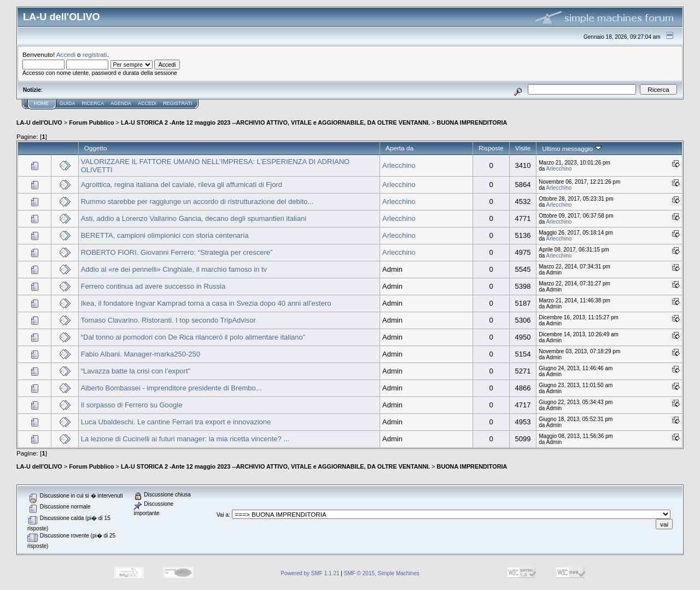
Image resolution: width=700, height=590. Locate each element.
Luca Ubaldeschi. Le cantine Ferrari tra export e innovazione (176, 422)
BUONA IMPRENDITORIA (472, 122)
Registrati (177, 103)
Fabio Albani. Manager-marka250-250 (141, 354)
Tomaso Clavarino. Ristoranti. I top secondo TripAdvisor (168, 320)
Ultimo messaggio (571, 148)
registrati (95, 54)
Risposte (491, 148)
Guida (68, 103)
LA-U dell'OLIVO (39, 122)
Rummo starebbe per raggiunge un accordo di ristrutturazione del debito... (197, 201)
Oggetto (96, 148)
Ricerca (93, 103)
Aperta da (399, 148)
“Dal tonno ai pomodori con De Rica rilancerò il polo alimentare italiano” (193, 337)
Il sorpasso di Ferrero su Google (132, 405)
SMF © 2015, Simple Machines (382, 573)
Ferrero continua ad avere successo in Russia (153, 286)
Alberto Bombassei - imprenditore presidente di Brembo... (171, 388)
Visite (523, 148)
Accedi (66, 54)
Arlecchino (399, 165)
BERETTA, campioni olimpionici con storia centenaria (165, 235)
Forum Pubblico (91, 122)
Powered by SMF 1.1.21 (310, 573)
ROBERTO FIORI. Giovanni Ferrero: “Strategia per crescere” (177, 252)
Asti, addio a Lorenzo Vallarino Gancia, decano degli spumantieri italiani (194, 218)
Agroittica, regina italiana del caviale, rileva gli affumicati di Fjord (182, 185)
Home (41, 103)
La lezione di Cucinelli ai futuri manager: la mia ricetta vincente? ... (185, 439)
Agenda (121, 103)
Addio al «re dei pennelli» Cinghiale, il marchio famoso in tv (174, 269)
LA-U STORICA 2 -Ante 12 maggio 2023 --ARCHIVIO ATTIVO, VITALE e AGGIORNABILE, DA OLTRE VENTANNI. (275, 122)
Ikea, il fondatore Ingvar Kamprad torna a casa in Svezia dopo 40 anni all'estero (206, 303)
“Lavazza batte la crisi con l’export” (136, 371)
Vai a (223, 515)
